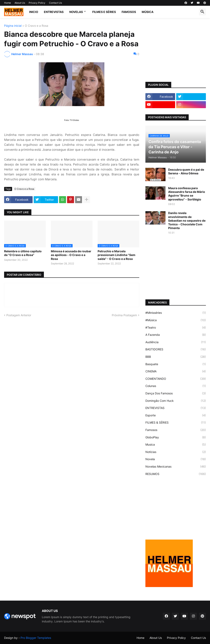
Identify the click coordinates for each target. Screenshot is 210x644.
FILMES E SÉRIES (104, 12)
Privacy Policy (37, 3)
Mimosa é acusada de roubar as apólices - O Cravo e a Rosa (71, 255)
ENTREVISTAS (54, 12)
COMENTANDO (176, 379)
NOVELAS (76, 12)
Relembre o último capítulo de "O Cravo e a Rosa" (23, 253)
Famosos (176, 430)
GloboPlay (176, 437)
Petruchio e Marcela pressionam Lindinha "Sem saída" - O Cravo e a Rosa (116, 255)
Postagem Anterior (19, 315)
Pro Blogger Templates (36, 638)
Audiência (176, 342)
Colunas (176, 386)
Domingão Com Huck (176, 401)
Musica (176, 445)
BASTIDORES (176, 349)
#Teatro (176, 328)
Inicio (34, 12)
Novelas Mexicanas (176, 467)
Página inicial (13, 26)
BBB (176, 357)
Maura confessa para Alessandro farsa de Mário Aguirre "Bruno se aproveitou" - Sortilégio (187, 194)
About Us (20, 3)
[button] (202, 12)
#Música (176, 320)
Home (7, 3)
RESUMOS (176, 474)
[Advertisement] (176, 50)
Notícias (176, 452)
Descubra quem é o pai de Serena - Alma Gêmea (186, 171)
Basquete (176, 364)
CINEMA (176, 371)
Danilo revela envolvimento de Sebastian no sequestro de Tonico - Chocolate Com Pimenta (187, 220)
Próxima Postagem (124, 315)
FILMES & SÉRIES (176, 423)
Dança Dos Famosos (176, 393)
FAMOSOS (129, 12)
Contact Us (55, 3)
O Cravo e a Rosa (37, 26)
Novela (176, 459)
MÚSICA (148, 12)
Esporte (176, 415)
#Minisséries (176, 313)
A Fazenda (176, 335)
